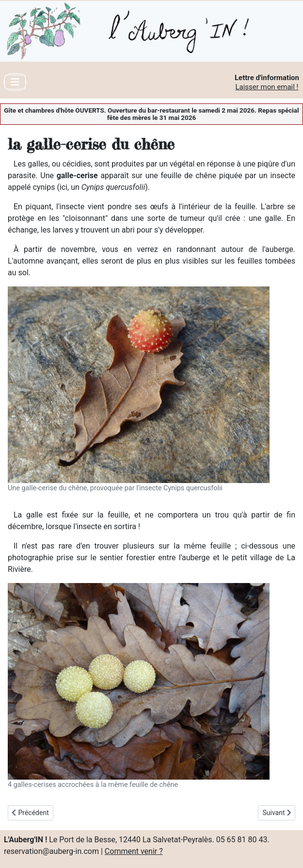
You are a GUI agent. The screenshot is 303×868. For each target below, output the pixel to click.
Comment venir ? (134, 851)
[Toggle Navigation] (15, 82)
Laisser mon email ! (267, 87)
